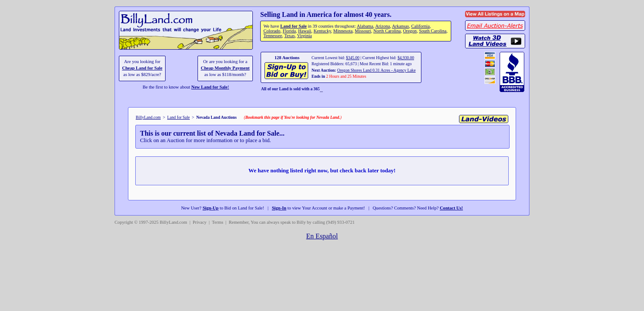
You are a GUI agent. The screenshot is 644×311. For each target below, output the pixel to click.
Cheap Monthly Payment (225, 68)
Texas (290, 36)
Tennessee (273, 36)
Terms (217, 222)
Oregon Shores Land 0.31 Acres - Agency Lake (376, 70)
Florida (289, 31)
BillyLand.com (148, 117)
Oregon (410, 31)
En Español (322, 236)
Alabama (365, 26)
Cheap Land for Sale (142, 68)
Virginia (304, 36)
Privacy (200, 222)
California (420, 26)
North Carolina (387, 31)
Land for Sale (293, 26)
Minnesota (343, 31)
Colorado (272, 31)
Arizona (383, 26)
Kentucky (322, 31)
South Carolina (433, 31)
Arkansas (400, 26)
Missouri (363, 31)
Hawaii (305, 31)
